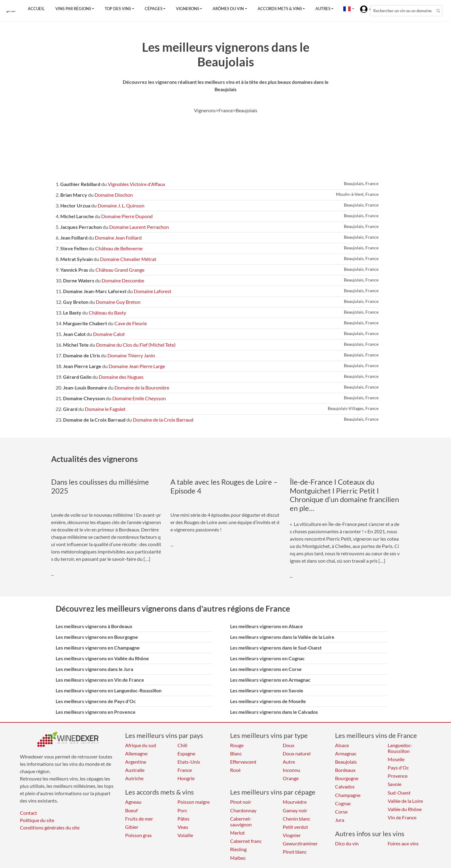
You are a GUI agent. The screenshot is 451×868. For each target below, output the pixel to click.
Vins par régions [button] (73, 9)
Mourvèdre (295, 802)
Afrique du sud (141, 745)
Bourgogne (347, 778)
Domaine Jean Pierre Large (137, 366)
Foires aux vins (403, 843)
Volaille (185, 835)
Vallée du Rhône (405, 809)
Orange (291, 778)
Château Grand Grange (120, 270)
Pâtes (183, 819)
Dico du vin (347, 843)
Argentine (136, 762)
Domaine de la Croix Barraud (163, 420)
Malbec (238, 858)
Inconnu (291, 770)
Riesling (238, 849)
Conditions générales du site (50, 827)
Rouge (237, 745)
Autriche (134, 778)
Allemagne (136, 753)
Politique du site (37, 820)
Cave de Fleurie (131, 323)
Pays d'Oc (398, 767)
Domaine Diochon (114, 195)
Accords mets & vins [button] (280, 9)
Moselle (396, 759)
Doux (289, 745)
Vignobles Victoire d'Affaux (136, 184)
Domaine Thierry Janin (131, 355)
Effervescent (243, 762)
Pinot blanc (295, 852)
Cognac (343, 803)
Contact (28, 813)
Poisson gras (138, 835)
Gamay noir (295, 810)
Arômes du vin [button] (228, 9)
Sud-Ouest (399, 793)
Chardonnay (243, 810)
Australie (135, 770)
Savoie (395, 784)
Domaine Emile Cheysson (139, 398)
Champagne (348, 795)
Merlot (237, 833)
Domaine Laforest (153, 291)
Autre (289, 762)
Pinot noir (241, 802)
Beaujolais (346, 762)
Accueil (36, 9)
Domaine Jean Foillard (118, 238)
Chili (182, 745)
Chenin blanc (296, 819)
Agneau (133, 802)
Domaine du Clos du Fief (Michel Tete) (136, 345)
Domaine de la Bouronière (142, 387)
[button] (347, 9)
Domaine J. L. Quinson (121, 205)
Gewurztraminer (300, 843)
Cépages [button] (154, 9)
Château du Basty (107, 313)
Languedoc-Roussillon (400, 748)
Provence (398, 776)
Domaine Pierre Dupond (127, 216)
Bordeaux (345, 770)
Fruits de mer (139, 819)
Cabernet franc (246, 841)
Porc (182, 810)
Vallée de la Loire (405, 801)
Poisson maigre (194, 802)
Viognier (292, 835)
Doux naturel (297, 753)
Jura (340, 820)
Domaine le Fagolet (105, 409)
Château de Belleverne (119, 248)
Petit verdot (295, 827)
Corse (341, 812)
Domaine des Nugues (121, 377)
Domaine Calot (109, 334)
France (185, 770)
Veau (183, 827)
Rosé (235, 770)
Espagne (186, 753)
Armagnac (346, 753)
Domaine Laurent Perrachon (139, 227)
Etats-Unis (189, 762)
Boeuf (131, 810)
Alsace (342, 745)
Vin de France (402, 817)
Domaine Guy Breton (118, 302)
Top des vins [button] (118, 9)
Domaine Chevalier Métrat (128, 259)
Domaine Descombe (123, 280)
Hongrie (186, 778)
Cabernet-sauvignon (241, 821)
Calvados (345, 786)
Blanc (236, 753)
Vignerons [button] (188, 9)
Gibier (132, 827)
